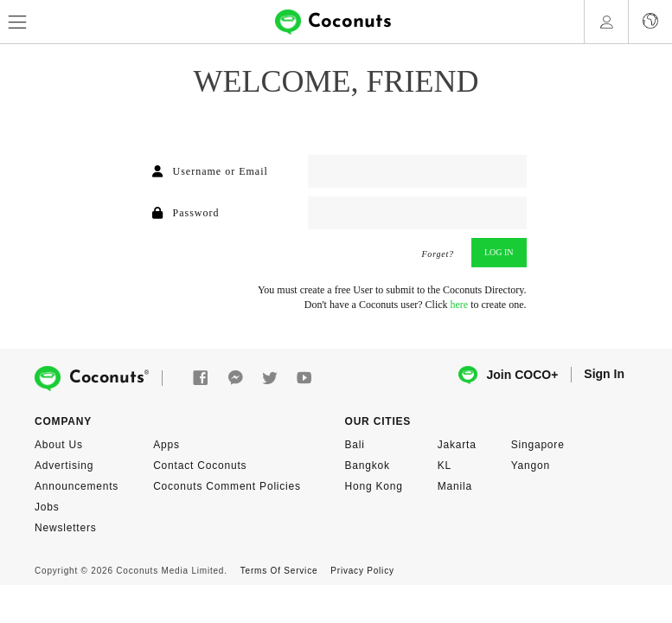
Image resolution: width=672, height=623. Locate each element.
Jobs (47, 507)
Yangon (531, 466)
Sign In (604, 374)
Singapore (538, 445)
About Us (59, 445)
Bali (355, 445)
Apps (166, 445)
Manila (455, 486)
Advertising (64, 466)
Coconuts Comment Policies (227, 486)
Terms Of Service (279, 571)
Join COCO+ (508, 375)
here (460, 305)
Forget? (437, 254)
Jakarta (457, 445)
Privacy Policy (362, 571)
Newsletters (65, 528)
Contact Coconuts (200, 466)
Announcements (77, 486)
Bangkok (368, 466)
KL (445, 466)
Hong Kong (374, 486)
